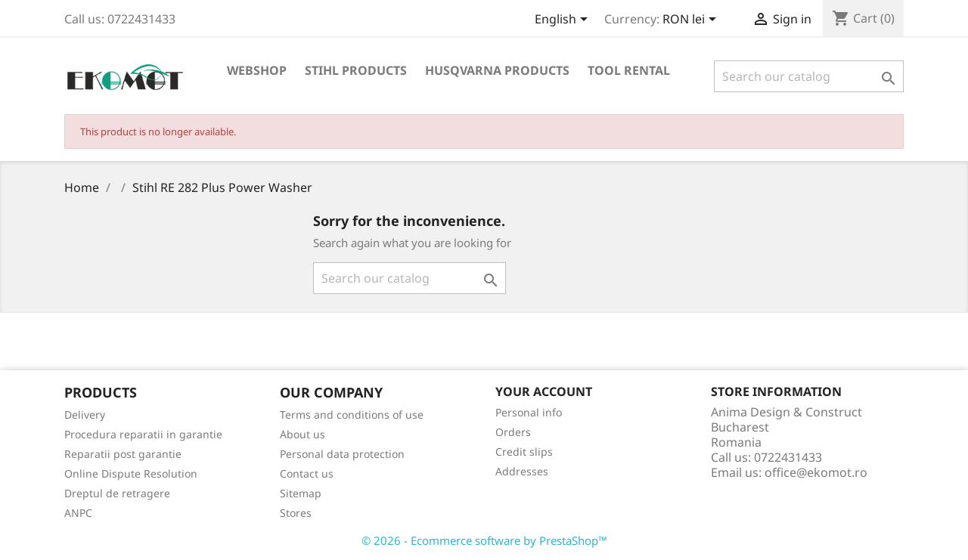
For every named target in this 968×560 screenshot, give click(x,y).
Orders (513, 432)
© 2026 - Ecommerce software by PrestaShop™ (484, 540)
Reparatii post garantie (123, 454)
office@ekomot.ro (816, 472)
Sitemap (301, 493)
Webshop (257, 70)
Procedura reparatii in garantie (143, 434)
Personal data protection (342, 454)
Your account (544, 391)
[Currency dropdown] (692, 20)
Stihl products (356, 70)
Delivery (85, 415)
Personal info (529, 412)
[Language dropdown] (564, 20)
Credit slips (524, 452)
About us (302, 434)
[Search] (809, 76)
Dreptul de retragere (117, 493)
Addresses (522, 471)
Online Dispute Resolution (131, 473)
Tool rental (629, 70)
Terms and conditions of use (352, 415)
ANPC (78, 513)
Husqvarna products (497, 70)
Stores (296, 513)
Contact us (307, 473)
